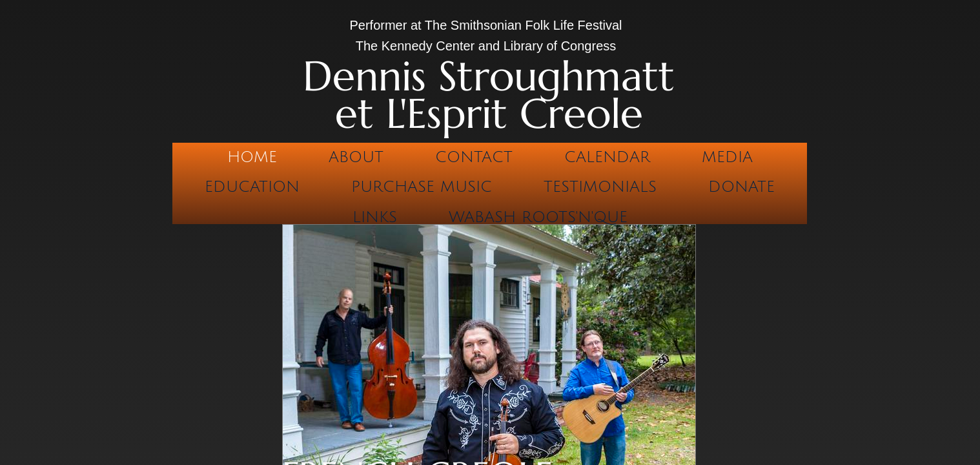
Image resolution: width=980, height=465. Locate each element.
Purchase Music (422, 187)
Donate (741, 187)
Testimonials (600, 187)
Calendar (607, 157)
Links (375, 217)
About (356, 157)
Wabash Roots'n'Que (538, 217)
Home (252, 157)
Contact (474, 157)
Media (727, 157)
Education (252, 187)
